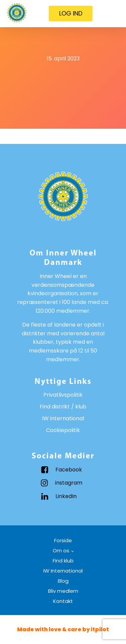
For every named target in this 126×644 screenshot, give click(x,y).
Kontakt (63, 601)
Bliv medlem (63, 591)
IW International (63, 571)
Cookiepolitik (63, 430)
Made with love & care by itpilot (63, 629)
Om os (61, 550)
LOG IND (71, 13)
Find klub (63, 561)
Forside (63, 540)
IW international (63, 418)
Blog (63, 581)
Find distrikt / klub (63, 407)
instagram (69, 483)
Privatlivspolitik (63, 395)
